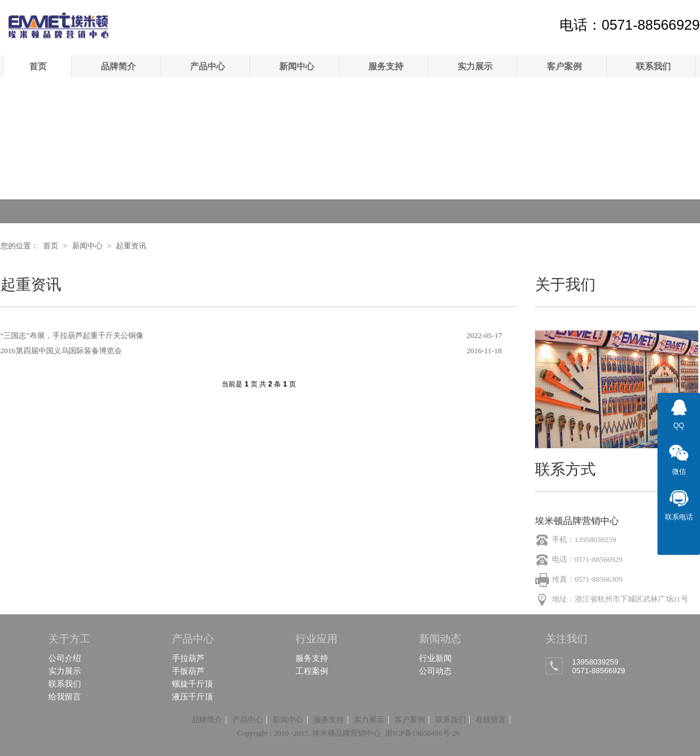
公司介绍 (65, 658)
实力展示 (475, 66)
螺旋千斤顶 (192, 684)
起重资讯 (131, 246)
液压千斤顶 (192, 697)
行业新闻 (435, 658)
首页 (38, 66)
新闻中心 (297, 66)
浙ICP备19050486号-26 (423, 733)
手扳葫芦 (188, 671)
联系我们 (653, 66)
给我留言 (65, 697)
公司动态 (435, 671)
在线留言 (491, 720)
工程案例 (312, 671)
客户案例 (564, 66)
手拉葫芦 (188, 658)
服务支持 (386, 66)
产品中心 (207, 66)
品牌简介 (118, 66)
